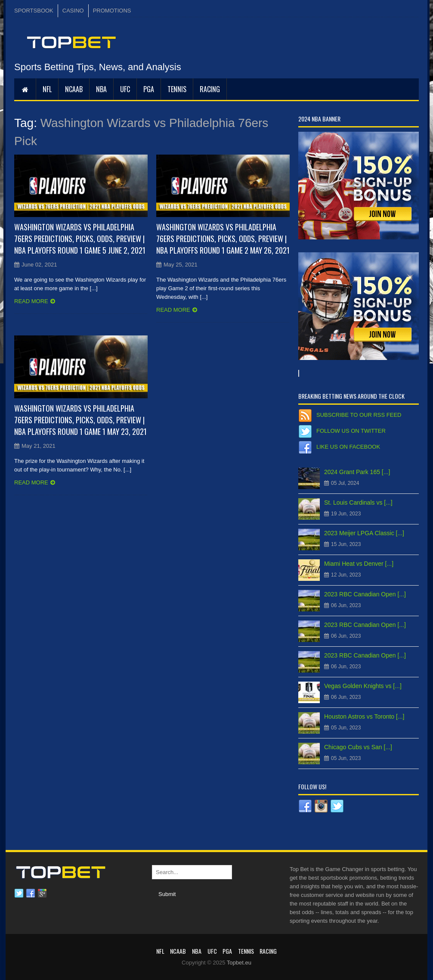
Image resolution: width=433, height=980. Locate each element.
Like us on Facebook (348, 447)
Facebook (31, 893)
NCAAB (74, 89)
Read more (31, 301)
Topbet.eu (239, 963)
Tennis (177, 89)
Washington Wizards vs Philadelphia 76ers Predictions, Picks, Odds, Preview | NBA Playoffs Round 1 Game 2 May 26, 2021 (223, 239)
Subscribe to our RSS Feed (359, 415)
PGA (149, 89)
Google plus (42, 893)
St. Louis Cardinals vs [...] (358, 502)
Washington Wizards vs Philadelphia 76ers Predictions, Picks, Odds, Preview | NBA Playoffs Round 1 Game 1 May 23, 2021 (80, 420)
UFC (125, 89)
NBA (101, 89)
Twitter (19, 893)
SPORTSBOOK (34, 11)
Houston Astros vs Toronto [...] (364, 716)
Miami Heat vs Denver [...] (359, 564)
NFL (47, 89)
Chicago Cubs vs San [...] (358, 747)
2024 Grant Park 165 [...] (357, 472)
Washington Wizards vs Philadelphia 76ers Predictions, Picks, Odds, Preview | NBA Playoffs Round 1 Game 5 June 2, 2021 (80, 239)
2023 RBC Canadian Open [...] (365, 594)
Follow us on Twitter (351, 431)
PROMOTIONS (112, 11)
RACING (210, 89)
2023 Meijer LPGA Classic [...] (364, 533)
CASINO (73, 11)
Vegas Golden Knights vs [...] (363, 686)
